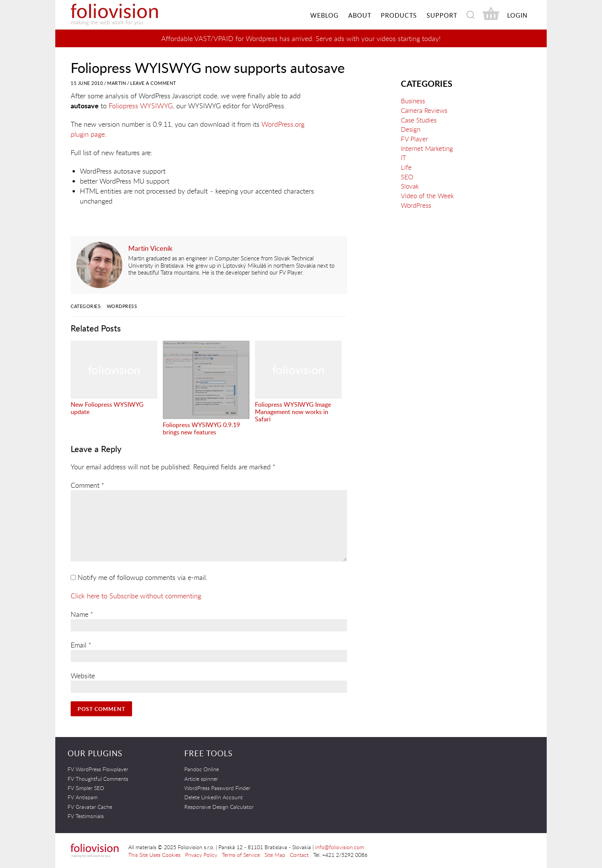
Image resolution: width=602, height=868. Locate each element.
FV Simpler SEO (86, 788)
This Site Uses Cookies (154, 855)
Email (81, 645)
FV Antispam (83, 797)
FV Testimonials (86, 816)
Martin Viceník (150, 248)
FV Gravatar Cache (90, 807)
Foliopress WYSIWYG (141, 106)
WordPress (122, 306)
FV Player (414, 139)
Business (413, 101)
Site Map (275, 855)
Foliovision (128, 15)
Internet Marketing (427, 148)
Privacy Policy (201, 855)
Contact (299, 855)
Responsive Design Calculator (219, 807)
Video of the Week (427, 196)
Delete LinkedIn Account (213, 797)
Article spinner (201, 779)
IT (404, 158)
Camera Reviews (424, 110)
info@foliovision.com (340, 847)
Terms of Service (241, 855)
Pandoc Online (202, 769)
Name (82, 614)
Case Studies (419, 120)
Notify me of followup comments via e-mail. (139, 577)
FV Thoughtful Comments (98, 779)
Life (406, 167)
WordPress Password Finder (217, 788)
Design (411, 129)
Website (83, 676)
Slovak (410, 186)
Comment (88, 485)
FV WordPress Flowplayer (98, 769)
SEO (407, 177)
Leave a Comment (153, 83)
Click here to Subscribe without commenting (136, 596)
